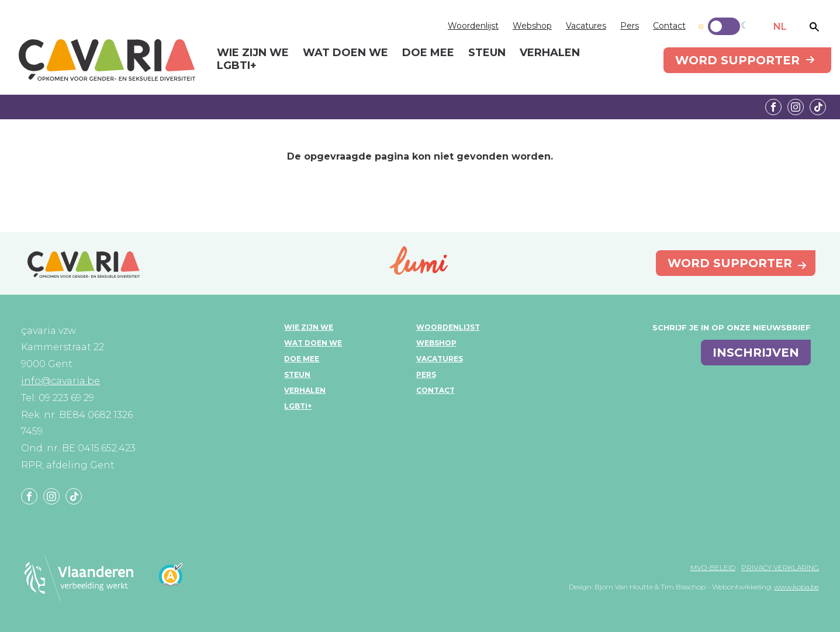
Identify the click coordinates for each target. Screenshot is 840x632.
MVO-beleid (713, 567)
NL (780, 27)
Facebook (773, 107)
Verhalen (305, 390)
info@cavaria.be (61, 381)
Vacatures (586, 26)
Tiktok (818, 107)
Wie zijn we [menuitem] (253, 53)
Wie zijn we (309, 327)
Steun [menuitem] (487, 53)
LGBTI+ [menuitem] (237, 66)
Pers (630, 26)
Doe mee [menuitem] (428, 53)
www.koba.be (796, 587)
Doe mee (302, 359)
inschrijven (756, 353)
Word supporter (737, 60)
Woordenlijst (473, 26)
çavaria (107, 60)
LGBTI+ (298, 406)
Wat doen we (313, 343)
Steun (297, 374)
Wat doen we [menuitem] (345, 53)
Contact (669, 26)
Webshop (532, 26)
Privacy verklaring (780, 567)
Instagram (796, 107)
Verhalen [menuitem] (550, 53)
